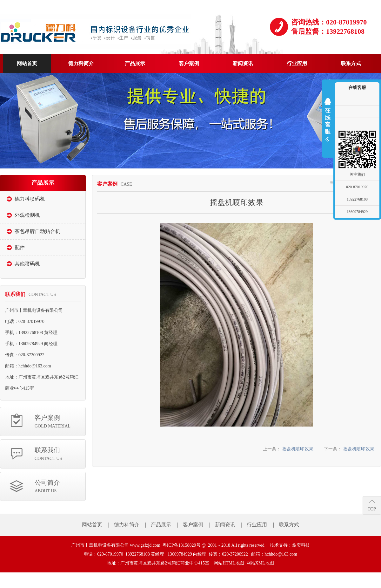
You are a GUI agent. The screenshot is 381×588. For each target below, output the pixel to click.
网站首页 (92, 525)
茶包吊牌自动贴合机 (37, 231)
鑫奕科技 (301, 545)
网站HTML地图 (229, 563)
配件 (20, 247)
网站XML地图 (260, 563)
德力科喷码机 (30, 199)
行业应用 (257, 525)
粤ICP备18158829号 (182, 545)
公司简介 (60, 487)
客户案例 (60, 422)
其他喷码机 (27, 264)
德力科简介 (127, 525)
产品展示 (161, 525)
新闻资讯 (225, 525)
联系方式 (289, 525)
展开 (328, 120)
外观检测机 (27, 215)
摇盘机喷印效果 (298, 449)
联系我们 (60, 454)
